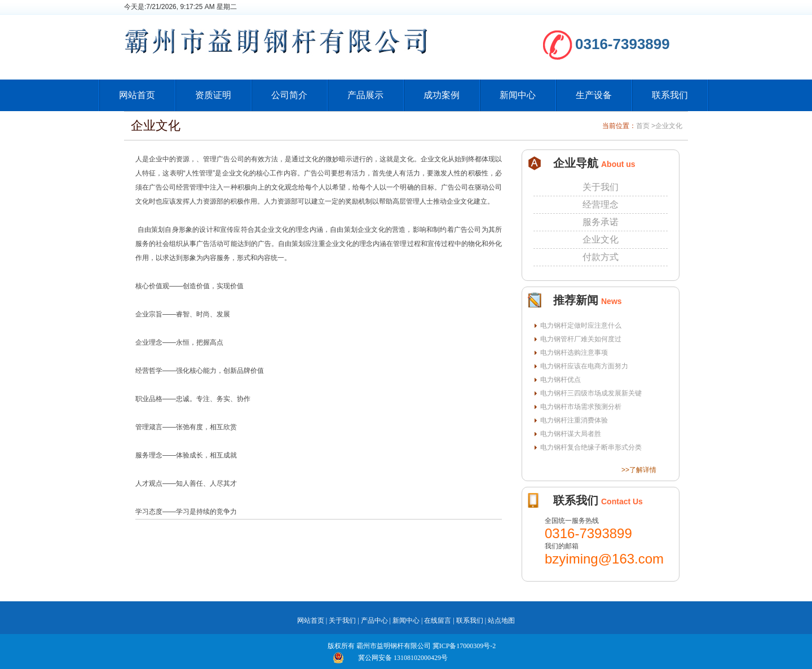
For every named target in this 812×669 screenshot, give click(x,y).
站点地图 (501, 620)
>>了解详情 (639, 470)
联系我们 (670, 95)
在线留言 (438, 620)
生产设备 (594, 95)
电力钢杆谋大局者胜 (571, 434)
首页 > (646, 126)
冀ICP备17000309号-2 (464, 646)
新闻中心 (518, 95)
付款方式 (601, 257)
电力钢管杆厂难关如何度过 (581, 339)
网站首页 (137, 95)
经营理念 (601, 204)
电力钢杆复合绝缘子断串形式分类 (591, 447)
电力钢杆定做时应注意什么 (581, 325)
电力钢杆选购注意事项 (574, 353)
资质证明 (213, 95)
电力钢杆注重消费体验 (574, 420)
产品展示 (365, 95)
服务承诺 (601, 222)
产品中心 (374, 620)
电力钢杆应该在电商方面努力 (584, 366)
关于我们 (601, 187)
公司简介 (289, 95)
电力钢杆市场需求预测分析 (581, 407)
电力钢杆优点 (561, 380)
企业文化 (669, 126)
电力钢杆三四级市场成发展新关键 (591, 393)
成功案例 (442, 95)
